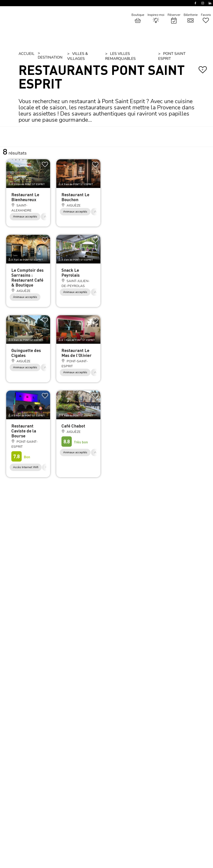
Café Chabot (73, 426)
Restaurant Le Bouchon (75, 197)
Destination (50, 57)
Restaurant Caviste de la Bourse (24, 431)
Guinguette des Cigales (26, 353)
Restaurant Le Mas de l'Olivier (76, 353)
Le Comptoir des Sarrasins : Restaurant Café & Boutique (27, 277)
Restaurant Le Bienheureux (25, 197)
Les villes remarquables (120, 56)
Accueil (26, 54)
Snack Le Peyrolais (71, 272)
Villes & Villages (78, 56)
